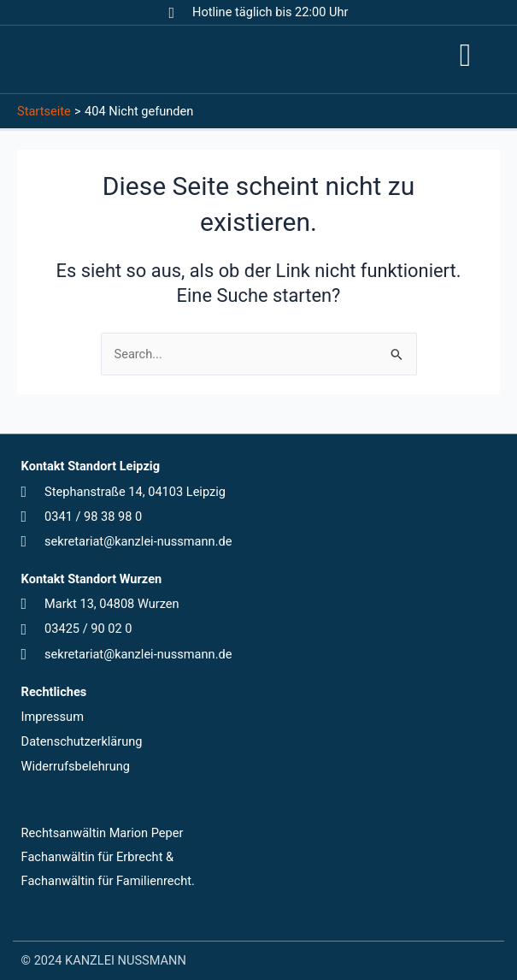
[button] (465, 56)
